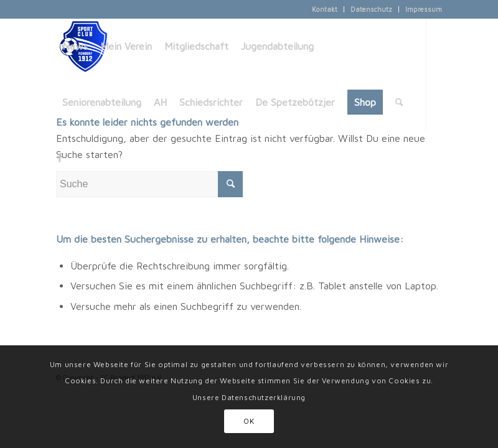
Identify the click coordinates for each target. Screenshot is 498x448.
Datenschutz (371, 9)
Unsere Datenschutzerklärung (249, 397)
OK (249, 421)
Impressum (424, 9)
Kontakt (325, 9)
